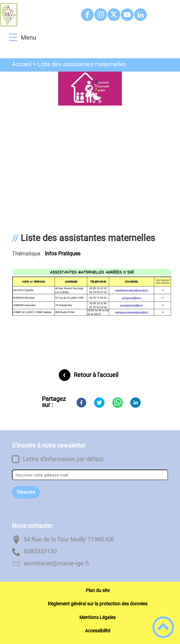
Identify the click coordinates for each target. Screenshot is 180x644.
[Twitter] (99, 403)
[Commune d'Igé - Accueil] (37, 15)
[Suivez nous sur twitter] (114, 15)
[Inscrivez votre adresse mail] (90, 475)
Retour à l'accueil (96, 375)
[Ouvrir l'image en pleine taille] (90, 89)
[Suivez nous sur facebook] (87, 15)
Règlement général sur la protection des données (98, 604)
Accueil (22, 64)
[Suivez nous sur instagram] (101, 15)
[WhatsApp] (118, 403)
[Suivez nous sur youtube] (127, 15)
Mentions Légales (97, 617)
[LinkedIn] (135, 403)
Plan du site (98, 590)
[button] (13, 37)
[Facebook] (81, 403)
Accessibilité (98, 631)
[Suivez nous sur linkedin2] (140, 15)
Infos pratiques (63, 254)
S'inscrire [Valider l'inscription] (26, 492)
